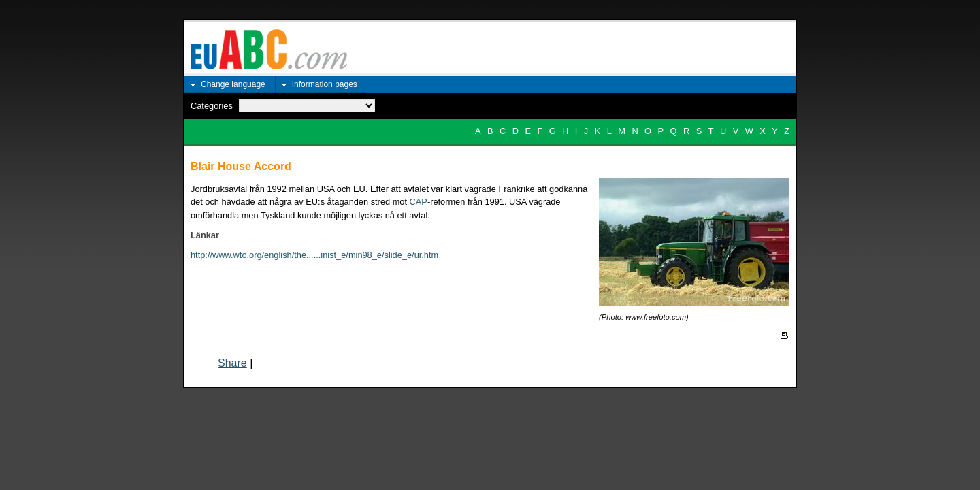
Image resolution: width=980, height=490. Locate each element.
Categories (212, 106)
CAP (419, 202)
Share (232, 363)
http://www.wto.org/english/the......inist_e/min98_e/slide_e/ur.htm (314, 255)
